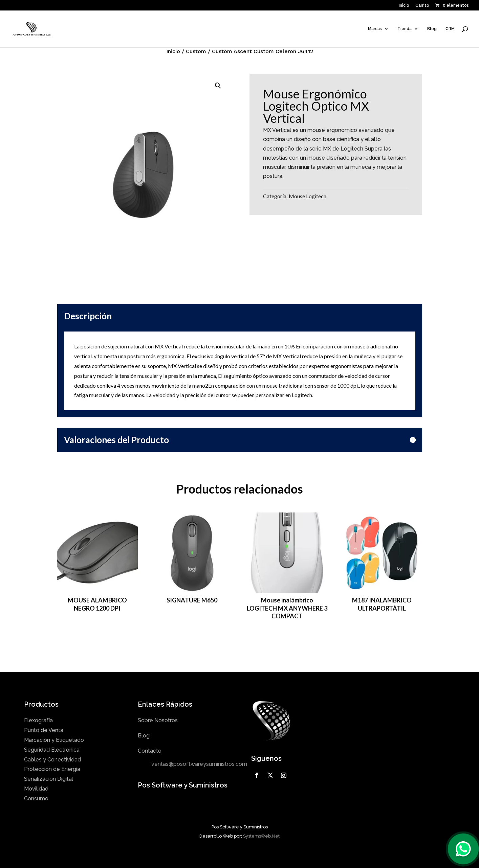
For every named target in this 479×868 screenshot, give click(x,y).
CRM (450, 29)
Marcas (375, 29)
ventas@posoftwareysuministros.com (199, 764)
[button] (218, 86)
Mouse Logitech (308, 196)
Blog (432, 29)
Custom (196, 51)
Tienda (405, 29)
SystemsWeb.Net (261, 836)
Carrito (422, 6)
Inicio (404, 6)
